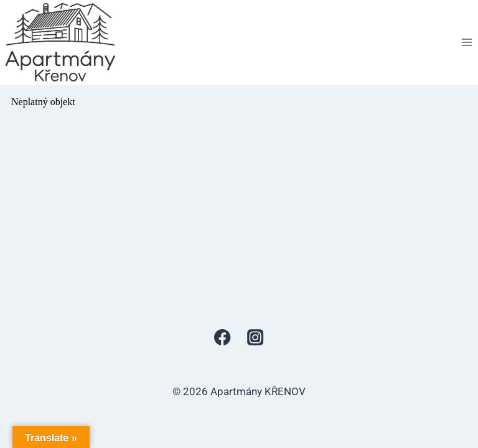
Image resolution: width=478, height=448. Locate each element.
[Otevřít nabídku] (466, 42)
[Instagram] (255, 338)
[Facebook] (223, 338)
